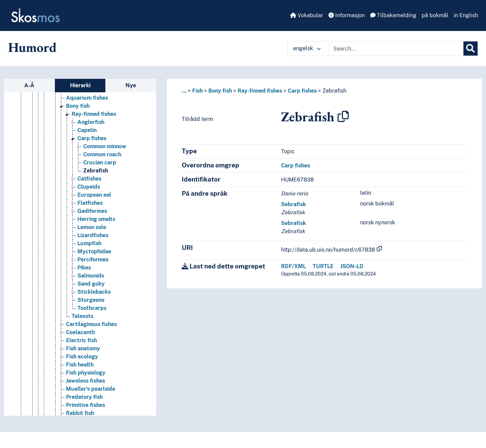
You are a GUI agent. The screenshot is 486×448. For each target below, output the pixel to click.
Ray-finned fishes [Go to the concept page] (94, 114)
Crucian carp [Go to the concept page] (100, 163)
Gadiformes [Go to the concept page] (92, 211)
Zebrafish (334, 91)
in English (466, 15)
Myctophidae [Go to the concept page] (94, 251)
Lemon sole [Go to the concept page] (92, 227)
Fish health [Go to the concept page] (80, 365)
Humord (32, 47)
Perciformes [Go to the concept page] (93, 260)
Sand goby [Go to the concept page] (91, 284)
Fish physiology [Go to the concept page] (86, 373)
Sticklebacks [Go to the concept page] (94, 292)
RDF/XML (293, 266)
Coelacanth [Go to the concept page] (80, 332)
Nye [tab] (131, 85)
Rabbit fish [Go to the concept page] (80, 413)
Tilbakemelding (393, 15)
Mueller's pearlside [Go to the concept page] (91, 389)
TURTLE (323, 266)
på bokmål (435, 15)
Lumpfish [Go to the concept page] (89, 243)
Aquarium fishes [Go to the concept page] (87, 98)
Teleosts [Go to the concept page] (82, 316)
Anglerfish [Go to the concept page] (91, 122)
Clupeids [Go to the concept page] (89, 187)
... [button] (184, 91)
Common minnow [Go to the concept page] (105, 146)
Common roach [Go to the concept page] (102, 154)
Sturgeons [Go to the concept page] (91, 300)
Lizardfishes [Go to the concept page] (93, 235)
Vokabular (307, 15)
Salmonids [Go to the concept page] (91, 276)
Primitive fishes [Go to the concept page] (85, 405)
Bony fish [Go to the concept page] (78, 106)
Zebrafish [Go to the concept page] (96, 171)
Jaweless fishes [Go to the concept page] (85, 381)
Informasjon (347, 15)
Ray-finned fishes (260, 91)
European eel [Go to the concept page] (94, 195)
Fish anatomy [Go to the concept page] (83, 348)
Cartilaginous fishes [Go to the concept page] (91, 324)
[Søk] (471, 49)
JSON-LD (352, 266)
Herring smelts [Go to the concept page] (96, 219)
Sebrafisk (293, 204)
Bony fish (220, 91)
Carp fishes (302, 91)
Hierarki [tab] (80, 85)
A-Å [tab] (29, 85)
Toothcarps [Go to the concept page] (92, 308)
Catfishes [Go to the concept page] (89, 179)
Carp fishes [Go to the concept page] (92, 138)
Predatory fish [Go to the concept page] (84, 397)
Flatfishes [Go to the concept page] (90, 203)
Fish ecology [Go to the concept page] (82, 357)
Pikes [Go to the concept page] (84, 268)
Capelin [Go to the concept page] (87, 130)
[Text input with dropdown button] (396, 49)
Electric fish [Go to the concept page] (81, 340)
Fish (197, 91)
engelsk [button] (307, 48)
